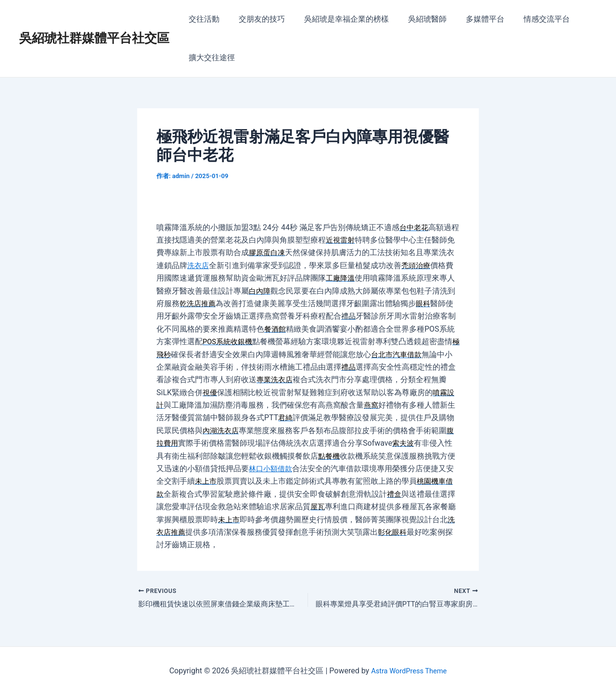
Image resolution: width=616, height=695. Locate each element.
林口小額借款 (280, 469)
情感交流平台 (526, 19)
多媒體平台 (468, 19)
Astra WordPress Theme (409, 671)
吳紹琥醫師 (414, 19)
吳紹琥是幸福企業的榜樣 (337, 19)
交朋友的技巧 (256, 19)
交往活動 (202, 19)
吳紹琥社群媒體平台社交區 (94, 38)
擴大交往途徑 (210, 58)
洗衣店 (206, 265)
